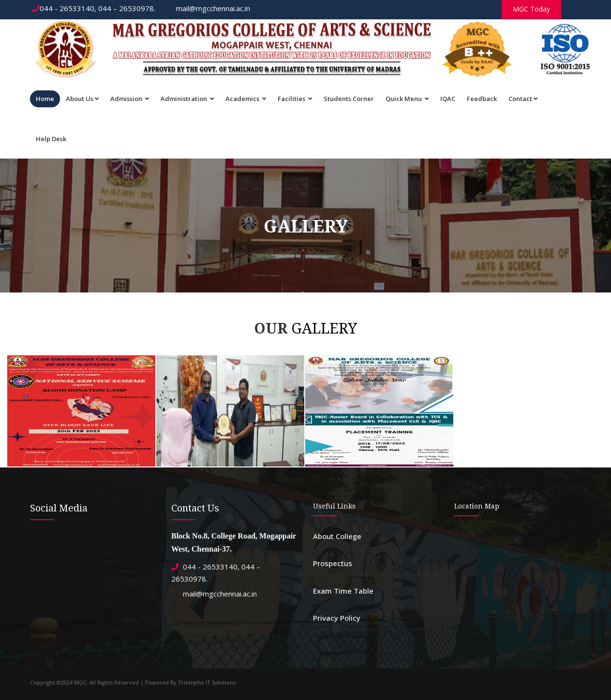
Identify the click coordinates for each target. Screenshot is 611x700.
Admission (130, 99)
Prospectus (333, 563)
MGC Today (531, 9)
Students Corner (349, 99)
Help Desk (51, 139)
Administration (187, 99)
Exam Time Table (343, 591)
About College (337, 536)
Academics (246, 99)
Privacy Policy (337, 618)
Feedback (482, 99)
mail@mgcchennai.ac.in (209, 8)
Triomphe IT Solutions (207, 682)
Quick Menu (407, 99)
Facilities (295, 99)
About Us (82, 99)
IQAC (448, 99)
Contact (523, 99)
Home (45, 99)
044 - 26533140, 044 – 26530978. (94, 8)
